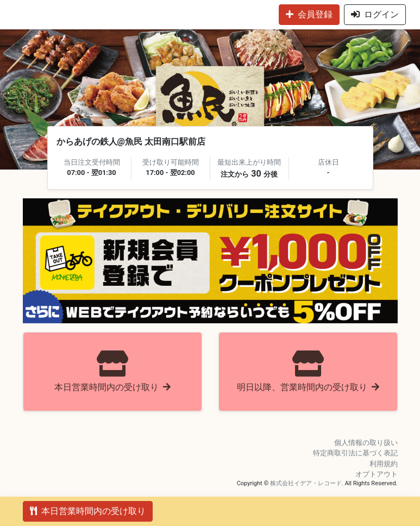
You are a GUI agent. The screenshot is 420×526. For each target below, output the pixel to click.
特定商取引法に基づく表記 (355, 453)
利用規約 (384, 464)
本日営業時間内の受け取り (88, 511)
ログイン (375, 14)
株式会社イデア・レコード (306, 483)
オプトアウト (377, 474)
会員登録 (309, 14)
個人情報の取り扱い (366, 443)
